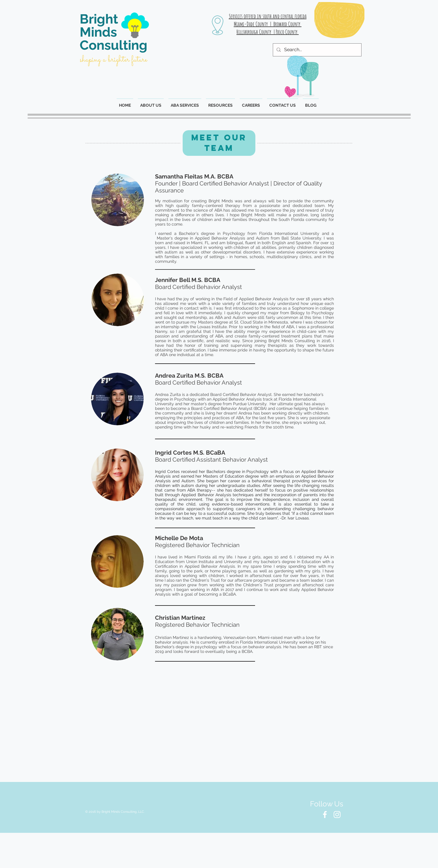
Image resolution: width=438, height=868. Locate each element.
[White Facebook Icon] (325, 815)
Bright (99, 19)
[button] (220, 103)
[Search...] (317, 50)
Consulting (114, 45)
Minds (98, 32)
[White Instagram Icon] (337, 815)
